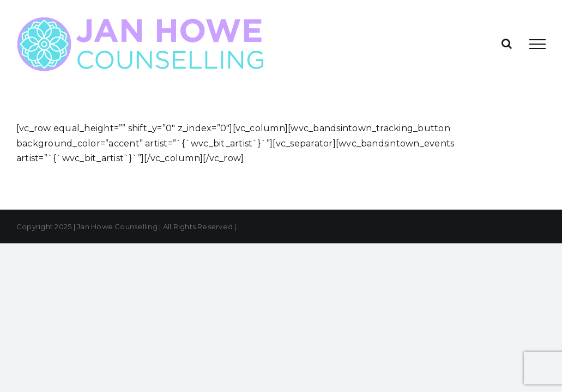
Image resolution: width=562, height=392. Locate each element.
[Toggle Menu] (537, 44)
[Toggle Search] (507, 44)
